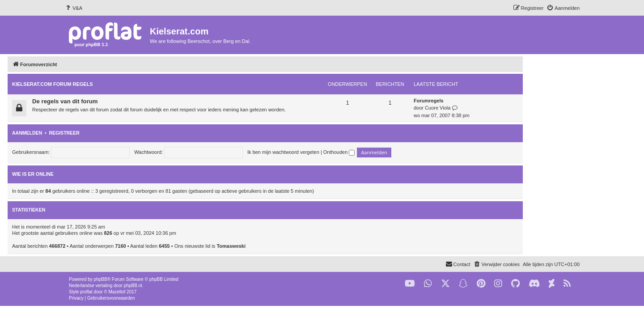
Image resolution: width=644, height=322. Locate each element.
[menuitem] (73, 8)
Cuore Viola (494, 108)
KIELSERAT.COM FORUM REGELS (109, 84)
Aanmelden (84, 133)
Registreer (121, 133)
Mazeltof (117, 292)
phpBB (101, 279)
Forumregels (485, 101)
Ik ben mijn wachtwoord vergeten (340, 152)
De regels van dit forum (122, 101)
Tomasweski (288, 246)
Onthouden (396, 152)
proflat (86, 292)
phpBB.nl (133, 286)
